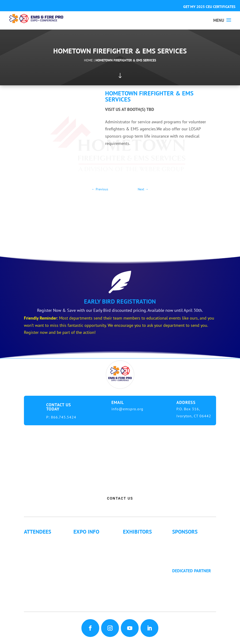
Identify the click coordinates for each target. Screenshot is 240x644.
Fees (82, 546)
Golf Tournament (43, 597)
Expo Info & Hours (95, 540)
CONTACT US (120, 498)
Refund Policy (90, 571)
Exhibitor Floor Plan (145, 559)
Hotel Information (94, 552)
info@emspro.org (127, 409)
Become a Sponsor (193, 552)
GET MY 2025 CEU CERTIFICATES (209, 7)
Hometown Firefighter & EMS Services (126, 60)
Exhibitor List (139, 540)
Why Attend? (39, 540)
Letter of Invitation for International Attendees (45, 565)
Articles (35, 590)
